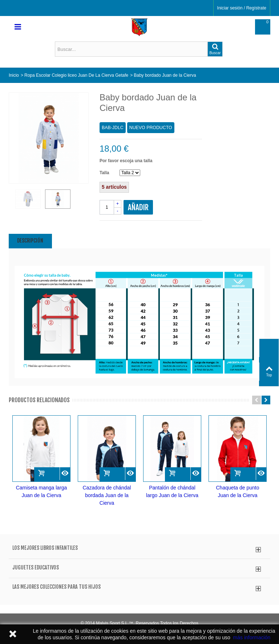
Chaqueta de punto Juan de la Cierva (238, 491)
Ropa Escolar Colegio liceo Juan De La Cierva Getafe (76, 75)
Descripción (30, 241)
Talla (105, 173)
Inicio (14, 75)
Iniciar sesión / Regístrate (242, 8)
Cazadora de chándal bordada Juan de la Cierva (107, 495)
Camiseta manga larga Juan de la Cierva (42, 491)
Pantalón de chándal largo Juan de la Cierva (172, 491)
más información (252, 637)
